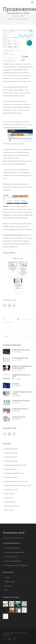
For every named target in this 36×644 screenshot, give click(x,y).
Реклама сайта (9, 498)
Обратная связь (10, 582)
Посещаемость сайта (22, 19)
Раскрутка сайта (9, 494)
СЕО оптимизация (10, 502)
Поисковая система (10, 469)
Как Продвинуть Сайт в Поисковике (16, 565)
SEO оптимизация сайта (12, 506)
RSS (6, 590)
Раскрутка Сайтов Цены (12, 548)
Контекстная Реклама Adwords (14, 552)
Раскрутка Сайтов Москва (13, 561)
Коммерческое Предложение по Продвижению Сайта (22, 367)
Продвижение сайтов (11, 490)
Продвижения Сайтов (19, 417)
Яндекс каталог (9, 510)
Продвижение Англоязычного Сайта (21, 376)
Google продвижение (11, 449)
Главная (10, 19)
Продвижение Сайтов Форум (21, 401)
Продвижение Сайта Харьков (21, 350)
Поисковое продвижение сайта (14, 473)
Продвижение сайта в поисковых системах (18, 485)
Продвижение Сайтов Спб (20, 409)
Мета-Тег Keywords (11, 557)
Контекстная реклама (11, 461)
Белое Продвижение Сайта (20, 358)
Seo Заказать (16, 384)
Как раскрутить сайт (11, 457)
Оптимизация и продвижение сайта (16, 465)
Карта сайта (9, 586)
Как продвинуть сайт (11, 453)
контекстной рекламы (16, 212)
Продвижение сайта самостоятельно (16, 481)
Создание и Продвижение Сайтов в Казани (22, 393)
